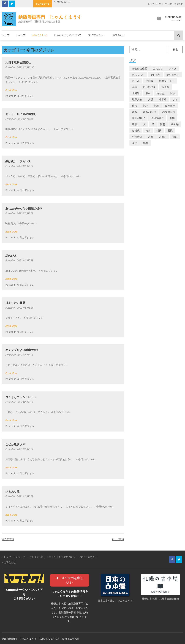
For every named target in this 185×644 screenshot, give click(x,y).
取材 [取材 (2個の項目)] (148, 93)
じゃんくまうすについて (68, 35)
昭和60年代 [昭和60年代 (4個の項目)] (157, 118)
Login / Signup (174, 4)
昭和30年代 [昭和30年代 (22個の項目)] (168, 112)
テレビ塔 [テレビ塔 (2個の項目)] (156, 75)
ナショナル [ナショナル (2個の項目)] (173, 75)
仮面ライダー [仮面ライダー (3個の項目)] (167, 81)
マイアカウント (97, 35)
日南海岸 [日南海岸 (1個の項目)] (170, 106)
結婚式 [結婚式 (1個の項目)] (136, 130)
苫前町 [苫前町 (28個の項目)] (163, 137)
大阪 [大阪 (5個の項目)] (151, 99)
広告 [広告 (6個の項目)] (135, 106)
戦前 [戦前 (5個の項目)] (157, 106)
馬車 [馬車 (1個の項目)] (146, 143)
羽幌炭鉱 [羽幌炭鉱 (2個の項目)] (137, 137)
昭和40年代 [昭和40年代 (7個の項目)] (138, 118)
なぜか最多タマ (15, 444)
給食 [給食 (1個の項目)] (148, 130)
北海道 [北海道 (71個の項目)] (136, 93)
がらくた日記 (40, 35)
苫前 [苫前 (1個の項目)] (151, 137)
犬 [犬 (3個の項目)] (144, 124)
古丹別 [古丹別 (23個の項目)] (160, 93)
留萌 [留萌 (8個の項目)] (163, 124)
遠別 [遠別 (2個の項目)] (175, 137)
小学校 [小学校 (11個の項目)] (163, 99)
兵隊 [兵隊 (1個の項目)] (135, 87)
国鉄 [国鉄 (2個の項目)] (173, 93)
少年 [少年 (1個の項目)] (175, 99)
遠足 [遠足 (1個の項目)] (135, 143)
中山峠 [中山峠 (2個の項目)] (149, 81)
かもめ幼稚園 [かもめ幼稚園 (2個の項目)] (140, 68)
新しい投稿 (118, 539)
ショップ (20, 35)
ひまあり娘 (12, 491)
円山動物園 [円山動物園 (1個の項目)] (149, 87)
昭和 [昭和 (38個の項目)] (135, 112)
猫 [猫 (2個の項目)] (153, 124)
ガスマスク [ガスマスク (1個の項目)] (138, 75)
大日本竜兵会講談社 (18, 62)
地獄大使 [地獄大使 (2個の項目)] (137, 99)
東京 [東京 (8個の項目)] (135, 124)
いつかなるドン (62, 2)
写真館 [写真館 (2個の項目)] (165, 87)
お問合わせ (119, 35)
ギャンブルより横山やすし (22, 350)
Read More (11, 90)
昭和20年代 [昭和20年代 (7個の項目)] (149, 112)
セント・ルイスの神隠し (21, 114)
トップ (6, 35)
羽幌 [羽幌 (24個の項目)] (170, 130)
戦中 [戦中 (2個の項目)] (146, 106)
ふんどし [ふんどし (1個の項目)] (158, 68)
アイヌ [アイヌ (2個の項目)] (173, 68)
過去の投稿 (8, 539)
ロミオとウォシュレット (21, 397)
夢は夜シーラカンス (18, 161)
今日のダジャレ (26, 96)
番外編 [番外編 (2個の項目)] (175, 124)
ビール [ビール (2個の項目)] (136, 81)
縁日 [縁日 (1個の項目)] (159, 130)
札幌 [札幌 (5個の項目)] (172, 118)
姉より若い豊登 (15, 303)
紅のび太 (11, 256)
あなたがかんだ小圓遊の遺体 (24, 208)
